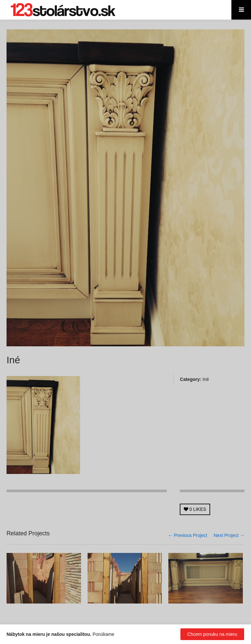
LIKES (195, 509)
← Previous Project (188, 535)
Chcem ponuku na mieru (212, 634)
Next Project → (229, 535)
